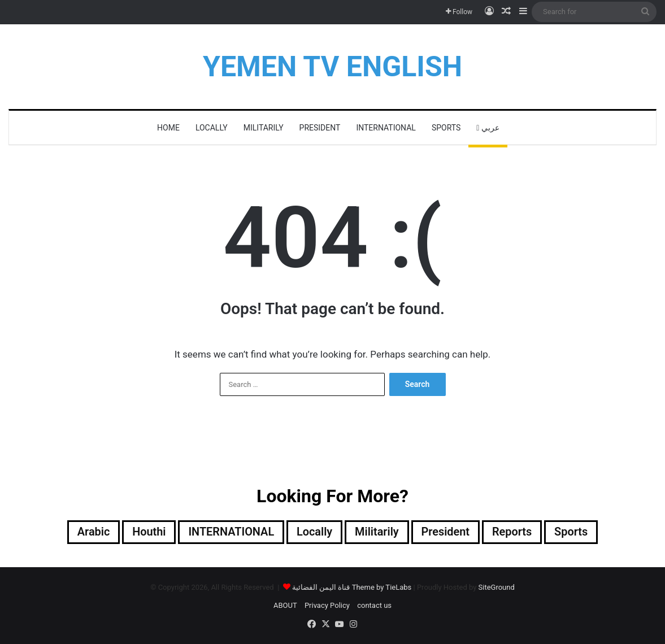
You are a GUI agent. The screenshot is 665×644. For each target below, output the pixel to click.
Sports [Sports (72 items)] (572, 532)
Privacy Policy (327, 605)
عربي (488, 128)
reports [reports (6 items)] (513, 532)
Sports (446, 128)
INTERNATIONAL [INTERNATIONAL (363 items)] (231, 532)
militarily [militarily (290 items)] (377, 532)
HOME (168, 128)
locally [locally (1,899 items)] (315, 532)
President (320, 128)
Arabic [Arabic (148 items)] (92, 532)
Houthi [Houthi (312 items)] (148, 532)
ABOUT (285, 605)
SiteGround (497, 587)
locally (212, 128)
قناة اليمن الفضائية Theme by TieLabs (352, 587)
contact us (374, 605)
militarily (264, 128)
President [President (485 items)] (446, 532)
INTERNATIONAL (386, 128)
